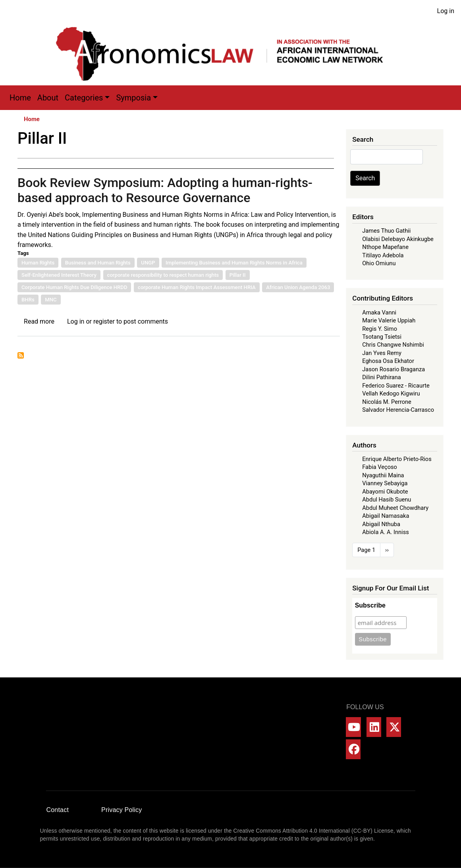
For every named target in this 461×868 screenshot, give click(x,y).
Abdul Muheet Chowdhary (395, 508)
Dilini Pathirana (382, 377)
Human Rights (38, 263)
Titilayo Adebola (383, 255)
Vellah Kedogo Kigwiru (391, 393)
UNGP (148, 263)
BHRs (28, 300)
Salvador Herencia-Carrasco (398, 410)
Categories (84, 98)
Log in (446, 11)
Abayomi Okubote (385, 492)
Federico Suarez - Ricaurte (396, 386)
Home (20, 98)
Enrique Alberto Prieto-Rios (397, 459)
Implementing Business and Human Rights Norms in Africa (234, 263)
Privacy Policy (122, 810)
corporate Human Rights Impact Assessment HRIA (197, 287)
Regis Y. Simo (380, 329)
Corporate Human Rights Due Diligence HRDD (74, 287)
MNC (51, 300)
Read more (39, 321)
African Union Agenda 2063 (298, 287)
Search (365, 178)
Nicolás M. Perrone (387, 402)
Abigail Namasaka (386, 516)
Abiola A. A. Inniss (386, 532)
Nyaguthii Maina (383, 475)
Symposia (133, 98)
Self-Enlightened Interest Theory (59, 275)
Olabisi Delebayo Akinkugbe (398, 239)
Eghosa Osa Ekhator (388, 361)
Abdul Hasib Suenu (387, 500)
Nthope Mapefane (385, 247)
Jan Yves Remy (382, 353)
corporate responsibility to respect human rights (163, 275)
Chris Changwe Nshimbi (393, 345)
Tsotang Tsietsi (382, 337)
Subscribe (370, 605)
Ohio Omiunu (379, 263)
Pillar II (238, 275)
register (104, 321)
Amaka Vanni (379, 312)
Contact (58, 810)
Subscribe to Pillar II (21, 355)
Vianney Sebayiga (385, 483)
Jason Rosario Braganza (393, 369)
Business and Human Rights (98, 263)
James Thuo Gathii (386, 231)
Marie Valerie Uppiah (389, 320)
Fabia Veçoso (380, 467)
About (48, 98)
